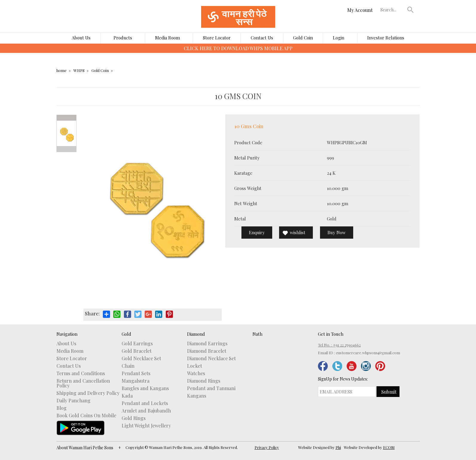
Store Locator (217, 38)
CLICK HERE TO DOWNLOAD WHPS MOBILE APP (238, 48)
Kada (127, 396)
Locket (195, 366)
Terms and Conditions (81, 373)
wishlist (298, 232)
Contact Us (262, 38)
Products (123, 38)
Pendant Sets (136, 373)
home (62, 70)
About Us (81, 38)
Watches (196, 373)
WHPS (79, 70)
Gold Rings (134, 418)
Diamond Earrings (207, 344)
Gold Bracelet (137, 351)
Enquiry (257, 232)
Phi (338, 447)
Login (339, 38)
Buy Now (337, 232)
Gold (126, 334)
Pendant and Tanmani (211, 388)
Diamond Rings (204, 381)
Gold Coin (303, 38)
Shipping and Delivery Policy (88, 393)
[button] (410, 10)
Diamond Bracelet (207, 351)
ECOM (389, 447)
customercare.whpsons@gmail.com (368, 353)
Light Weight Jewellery (146, 426)
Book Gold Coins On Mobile (86, 415)
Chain (128, 366)
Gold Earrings (137, 344)
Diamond (196, 334)
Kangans (197, 396)
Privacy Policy (267, 447)
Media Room (167, 38)
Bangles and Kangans (145, 388)
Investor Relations (386, 38)
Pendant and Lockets (145, 403)
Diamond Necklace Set (211, 358)
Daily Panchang (74, 401)
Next (66, 149)
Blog (62, 408)
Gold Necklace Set (141, 358)
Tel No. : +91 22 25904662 (339, 345)
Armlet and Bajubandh (146, 411)
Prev (66, 118)
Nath (257, 334)
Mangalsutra (136, 381)
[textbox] (392, 10)
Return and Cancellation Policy (83, 383)
